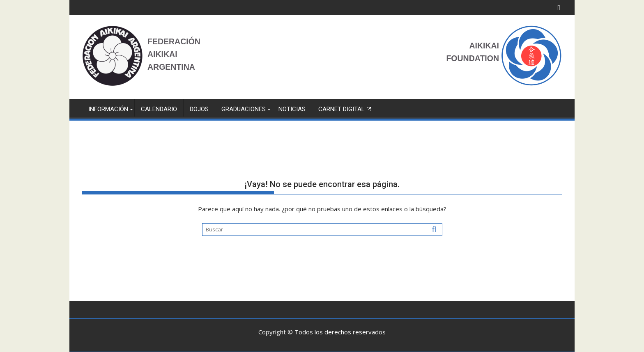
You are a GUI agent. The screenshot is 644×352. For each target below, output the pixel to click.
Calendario (159, 109)
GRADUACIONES (244, 109)
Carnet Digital (342, 109)
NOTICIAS (292, 109)
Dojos (199, 109)
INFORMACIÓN (108, 109)
